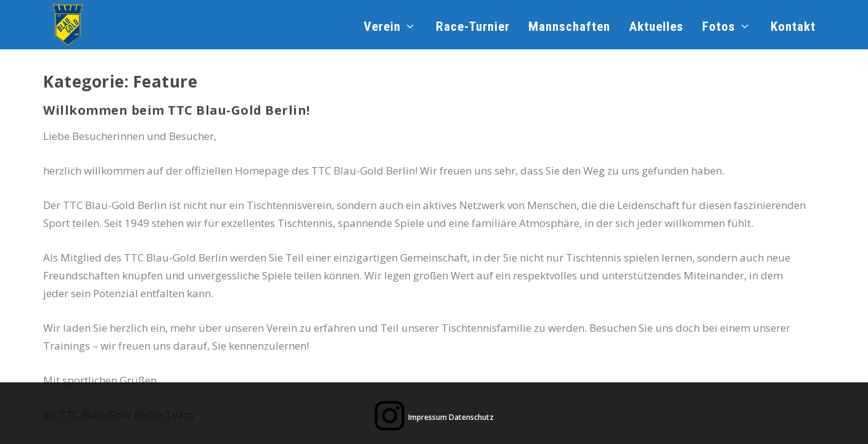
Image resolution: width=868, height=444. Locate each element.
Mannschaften (569, 28)
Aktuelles (656, 28)
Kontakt (793, 28)
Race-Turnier (473, 28)
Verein (382, 28)
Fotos (719, 28)
